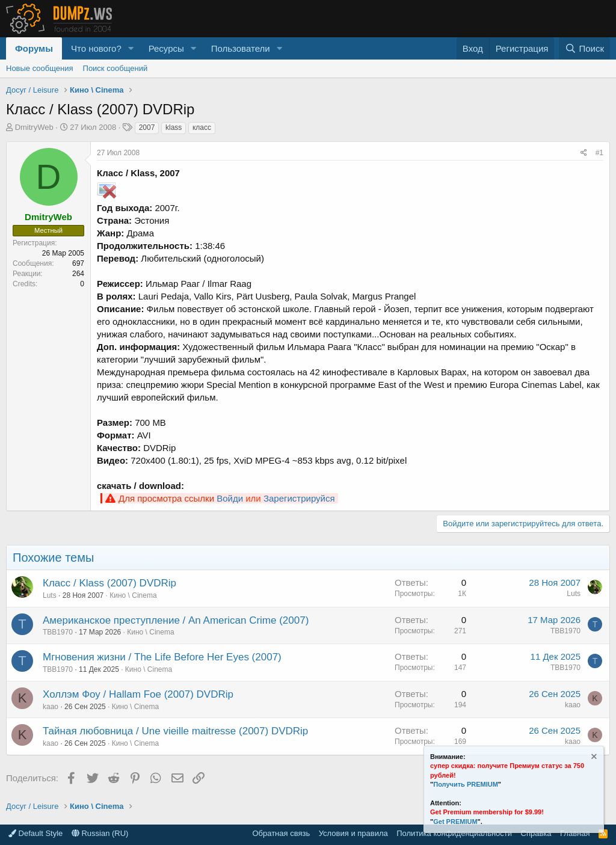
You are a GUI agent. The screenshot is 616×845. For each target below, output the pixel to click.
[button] (131, 48)
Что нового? (96, 48)
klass (174, 128)
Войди (230, 498)
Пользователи (241, 48)
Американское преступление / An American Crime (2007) (176, 620)
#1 (599, 153)
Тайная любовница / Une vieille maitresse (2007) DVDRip (175, 731)
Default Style (35, 833)
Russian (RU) (100, 833)
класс (202, 128)
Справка (536, 833)
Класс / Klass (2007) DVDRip (109, 583)
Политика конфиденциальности (454, 833)
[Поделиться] (584, 153)
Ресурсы (166, 48)
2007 (147, 128)
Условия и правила (353, 833)
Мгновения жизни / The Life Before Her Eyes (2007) (162, 657)
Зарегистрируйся (299, 498)
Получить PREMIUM (466, 784)
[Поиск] (584, 48)
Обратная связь (281, 833)
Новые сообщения (40, 68)
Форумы (34, 48)
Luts (50, 595)
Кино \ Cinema (133, 595)
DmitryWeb (34, 127)
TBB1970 (58, 632)
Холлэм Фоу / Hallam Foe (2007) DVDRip (138, 694)
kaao (51, 707)
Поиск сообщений (115, 68)
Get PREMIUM (455, 822)
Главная (575, 833)
